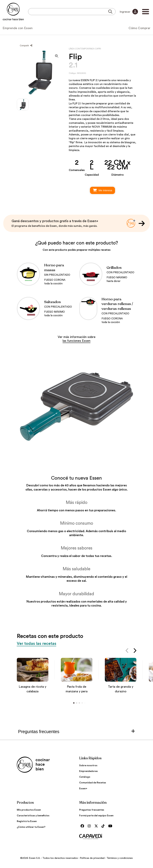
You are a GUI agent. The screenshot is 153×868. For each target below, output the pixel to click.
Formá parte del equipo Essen (96, 816)
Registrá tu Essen (27, 821)
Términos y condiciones (120, 858)
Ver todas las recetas (37, 644)
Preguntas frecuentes (92, 810)
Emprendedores (88, 771)
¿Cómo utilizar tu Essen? (31, 827)
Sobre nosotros (88, 766)
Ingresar (129, 12)
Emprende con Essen (18, 28)
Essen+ (83, 789)
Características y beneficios (33, 816)
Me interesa (102, 190)
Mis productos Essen (29, 810)
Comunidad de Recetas (93, 783)
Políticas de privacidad (92, 858)
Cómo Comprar (139, 28)
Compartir (26, 46)
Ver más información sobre (77, 339)
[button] (127, 651)
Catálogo (85, 777)
